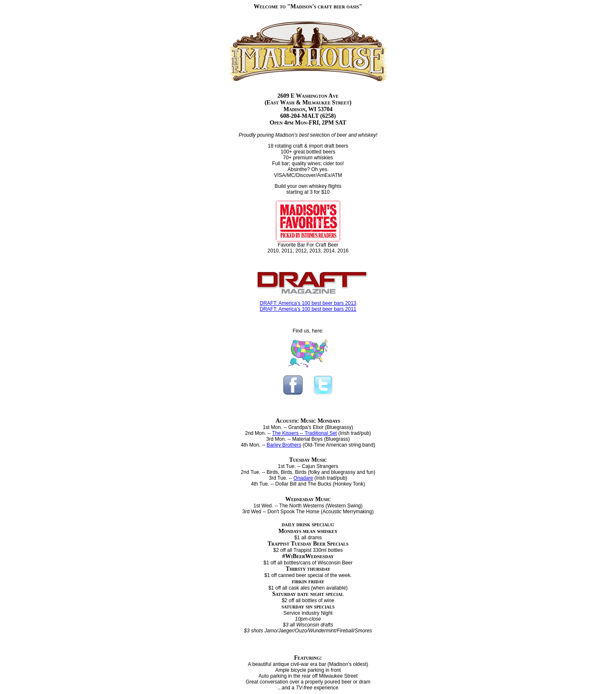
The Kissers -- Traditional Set (304, 433)
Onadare (303, 478)
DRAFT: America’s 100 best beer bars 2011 (308, 309)
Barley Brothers (284, 445)
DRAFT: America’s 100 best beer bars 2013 (308, 303)
